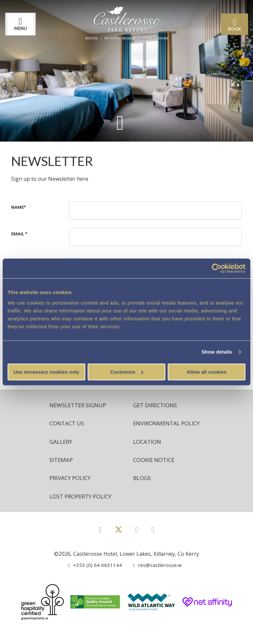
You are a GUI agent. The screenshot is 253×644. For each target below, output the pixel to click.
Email (19, 234)
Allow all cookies (207, 372)
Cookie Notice (155, 470)
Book (233, 25)
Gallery (62, 452)
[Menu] (22, 24)
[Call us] (94, 577)
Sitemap (62, 470)
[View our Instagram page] (137, 541)
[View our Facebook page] (100, 541)
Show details (217, 352)
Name (19, 207)
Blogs (143, 489)
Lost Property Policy (84, 508)
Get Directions (157, 405)
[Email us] (154, 577)
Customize (127, 372)
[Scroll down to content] (120, 122)
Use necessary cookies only (46, 372)
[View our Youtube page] (153, 541)
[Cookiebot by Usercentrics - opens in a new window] (217, 268)
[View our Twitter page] (119, 544)
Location (148, 452)
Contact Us (68, 424)
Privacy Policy (72, 489)
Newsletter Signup (80, 405)
